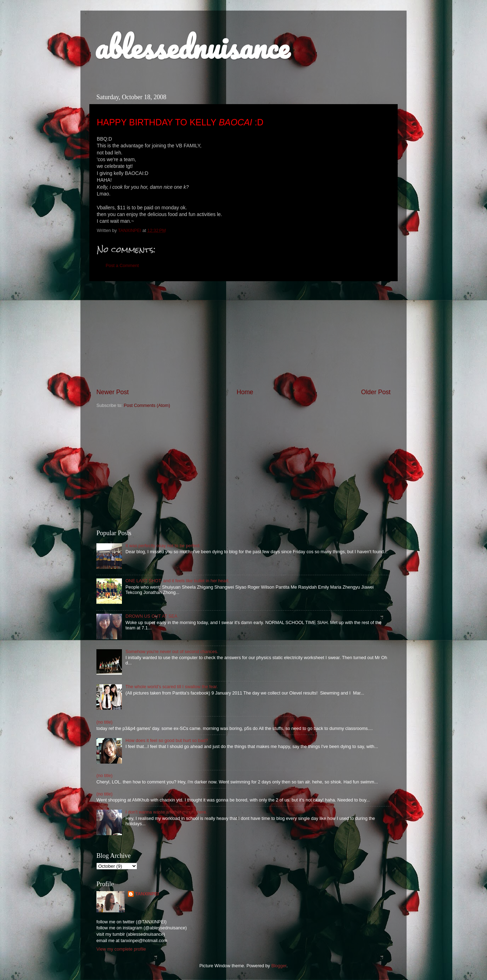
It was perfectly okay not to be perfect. (163, 546)
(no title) (105, 722)
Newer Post (113, 392)
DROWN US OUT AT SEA (151, 616)
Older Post (376, 392)
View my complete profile (121, 949)
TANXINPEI (147, 894)
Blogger (279, 966)
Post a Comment (122, 266)
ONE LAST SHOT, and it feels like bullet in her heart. (178, 581)
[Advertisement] (243, 335)
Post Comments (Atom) (147, 406)
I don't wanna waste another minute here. (166, 812)
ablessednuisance (192, 47)
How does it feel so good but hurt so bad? (167, 741)
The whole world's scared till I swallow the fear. (172, 687)
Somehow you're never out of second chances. (172, 652)
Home (245, 392)
